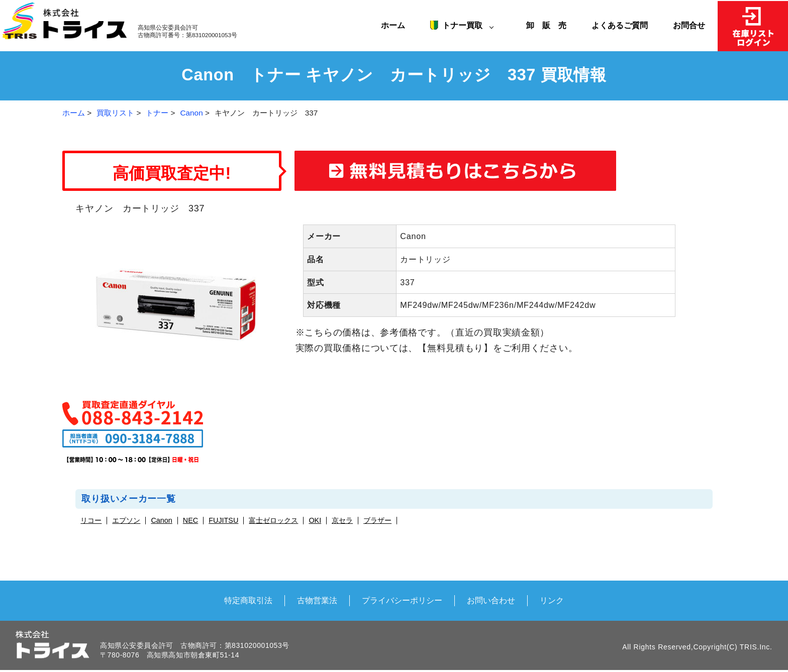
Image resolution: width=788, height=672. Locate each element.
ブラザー (377, 521)
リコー (91, 521)
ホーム (393, 25)
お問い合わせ (491, 600)
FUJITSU (223, 521)
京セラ (342, 521)
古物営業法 (317, 600)
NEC (190, 521)
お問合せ (689, 25)
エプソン (126, 521)
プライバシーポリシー (402, 600)
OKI (315, 521)
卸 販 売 (550, 25)
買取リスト (115, 113)
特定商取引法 (248, 600)
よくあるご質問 (620, 25)
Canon (192, 113)
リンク (552, 600)
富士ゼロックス (273, 521)
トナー (157, 113)
